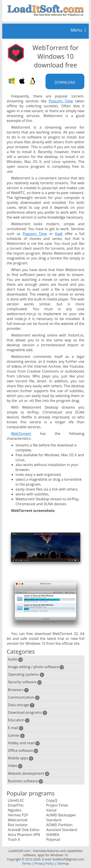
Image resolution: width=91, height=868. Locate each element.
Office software (23, 751)
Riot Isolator (18, 825)
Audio (15, 659)
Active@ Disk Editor (24, 830)
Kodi (59, 234)
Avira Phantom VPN (24, 835)
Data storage (21, 705)
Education (19, 720)
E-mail (16, 728)
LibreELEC (16, 800)
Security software (25, 682)
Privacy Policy (44, 863)
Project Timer (57, 805)
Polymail (53, 840)
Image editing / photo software (36, 667)
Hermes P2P (18, 815)
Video (15, 766)
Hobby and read (24, 743)
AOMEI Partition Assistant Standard (62, 827)
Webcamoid (18, 820)
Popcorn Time (61, 101)
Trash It (14, 840)
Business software (26, 781)
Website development (29, 774)
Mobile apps (21, 758)
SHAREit (53, 835)
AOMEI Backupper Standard (61, 817)
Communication (24, 697)
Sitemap (63, 863)
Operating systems (26, 674)
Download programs (28, 713)
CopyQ (52, 800)
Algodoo (15, 810)
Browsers (18, 690)
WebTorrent (21, 434)
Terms (27, 863)
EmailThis (16, 805)
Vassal (51, 810)
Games (16, 735)
